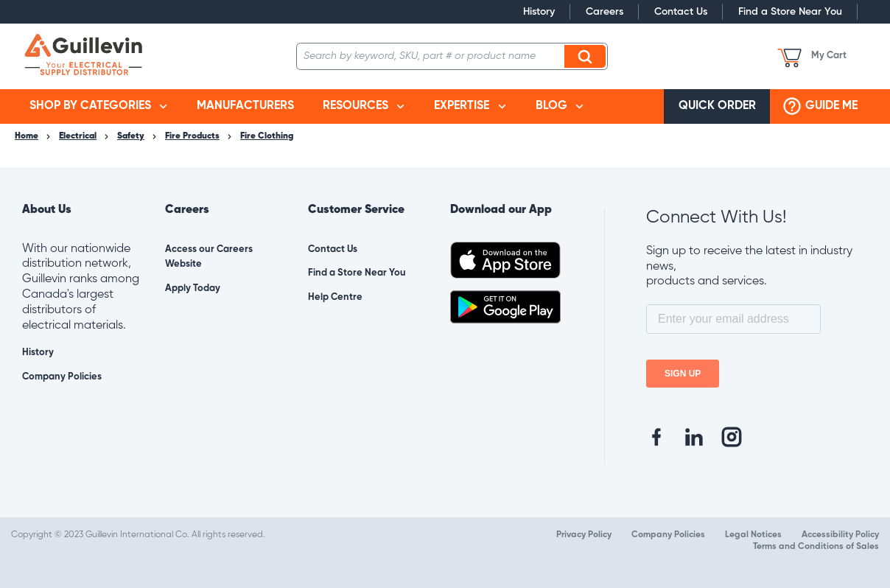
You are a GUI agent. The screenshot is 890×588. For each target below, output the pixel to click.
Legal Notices (753, 535)
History (539, 12)
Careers (605, 12)
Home (27, 136)
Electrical (78, 136)
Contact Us (681, 12)
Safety (131, 136)
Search (587, 56)
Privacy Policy (584, 535)
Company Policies (62, 377)
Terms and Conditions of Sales (816, 547)
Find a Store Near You (790, 12)
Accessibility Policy (840, 535)
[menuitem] (98, 106)
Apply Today (193, 288)
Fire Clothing (267, 136)
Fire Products (192, 136)
